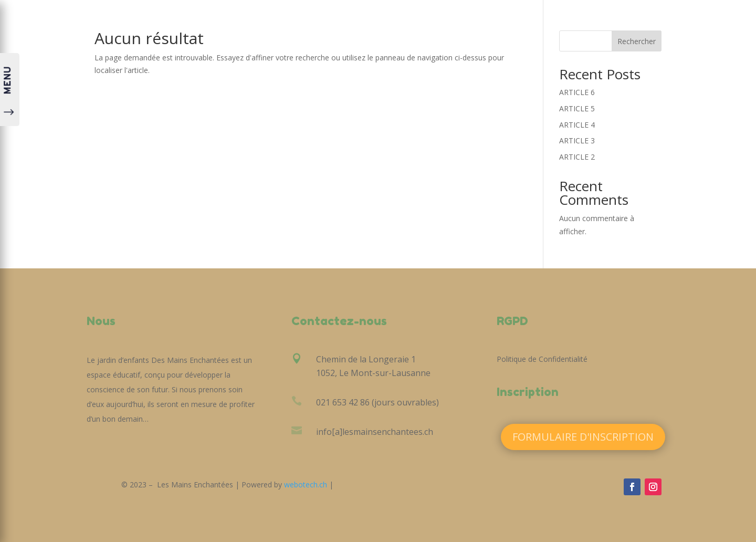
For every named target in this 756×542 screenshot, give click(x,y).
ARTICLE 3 (577, 140)
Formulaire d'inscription (583, 437)
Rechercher (637, 41)
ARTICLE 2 (577, 157)
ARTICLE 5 (577, 108)
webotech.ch (306, 484)
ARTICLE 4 (577, 125)
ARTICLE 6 (577, 92)
